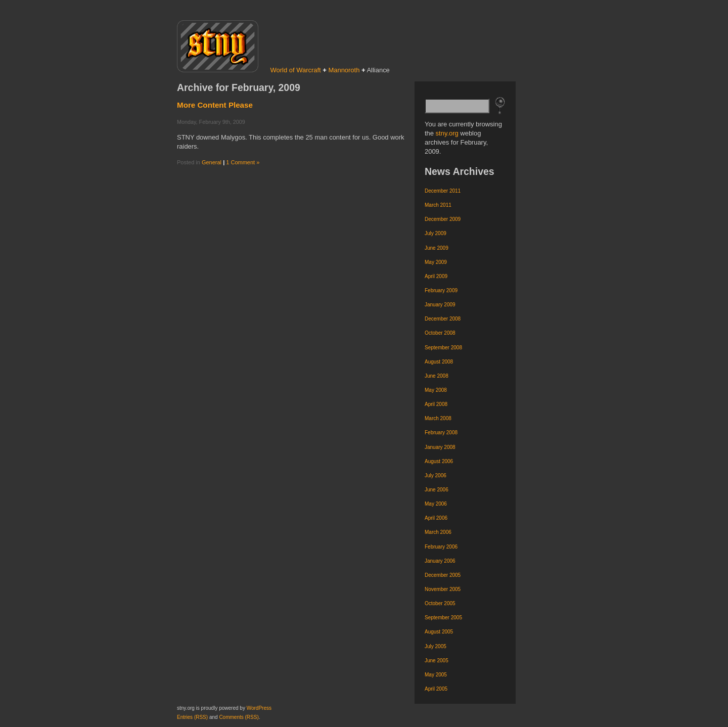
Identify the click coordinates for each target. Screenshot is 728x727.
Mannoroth (344, 70)
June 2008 (437, 376)
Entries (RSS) (192, 717)
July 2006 (436, 475)
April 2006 (436, 518)
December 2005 (443, 575)
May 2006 (436, 504)
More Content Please (215, 105)
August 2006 (439, 461)
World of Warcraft (296, 70)
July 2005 (436, 646)
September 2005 (443, 618)
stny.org (447, 133)
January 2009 (440, 305)
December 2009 (443, 219)
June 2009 (437, 248)
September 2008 (443, 348)
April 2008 (436, 404)
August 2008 (439, 362)
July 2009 (436, 233)
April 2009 (436, 276)
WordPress (259, 708)
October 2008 (440, 333)
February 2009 (441, 290)
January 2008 (440, 447)
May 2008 (436, 390)
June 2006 (437, 490)
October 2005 (440, 603)
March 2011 (438, 205)
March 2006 (438, 532)
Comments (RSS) (239, 717)
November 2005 (443, 589)
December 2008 (443, 319)
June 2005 (437, 661)
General (212, 162)
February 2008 (441, 433)
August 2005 (439, 632)
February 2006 (441, 547)
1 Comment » (243, 162)
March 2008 (438, 418)
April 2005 (436, 689)
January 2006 (440, 561)
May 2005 (436, 675)
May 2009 (436, 262)
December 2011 (443, 191)
